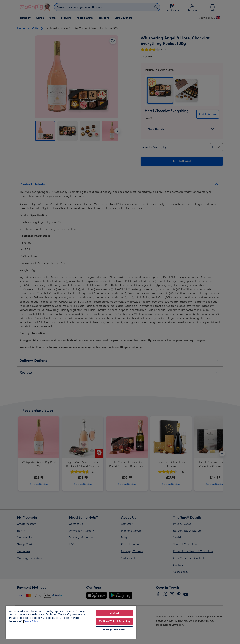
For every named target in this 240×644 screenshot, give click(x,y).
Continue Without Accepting (114, 621)
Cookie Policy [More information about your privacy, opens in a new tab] (31, 621)
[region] (71, 622)
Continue (114, 613)
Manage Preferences (114, 630)
